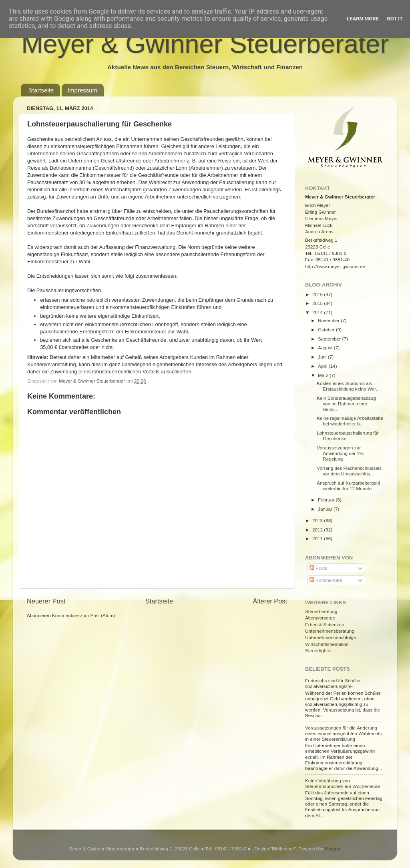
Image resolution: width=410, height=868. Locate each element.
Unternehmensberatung (330, 631)
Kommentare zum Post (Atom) (83, 615)
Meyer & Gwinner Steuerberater (205, 44)
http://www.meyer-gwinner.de (335, 266)
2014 (318, 312)
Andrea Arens (319, 232)
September (330, 339)
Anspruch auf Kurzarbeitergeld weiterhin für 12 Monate (348, 486)
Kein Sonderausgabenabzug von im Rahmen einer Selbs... (346, 404)
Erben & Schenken (325, 624)
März (324, 375)
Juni (323, 357)
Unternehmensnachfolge (331, 637)
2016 (318, 294)
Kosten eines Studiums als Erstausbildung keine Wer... (348, 386)
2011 (318, 538)
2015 (318, 303)
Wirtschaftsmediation (327, 644)
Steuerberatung (321, 611)
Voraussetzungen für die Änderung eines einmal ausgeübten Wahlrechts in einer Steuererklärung (343, 733)
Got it (395, 19)
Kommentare (326, 580)
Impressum (82, 90)
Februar (327, 500)
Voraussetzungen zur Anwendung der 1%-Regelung (341, 453)
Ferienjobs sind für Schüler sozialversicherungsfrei (333, 683)
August (326, 348)
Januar (326, 509)
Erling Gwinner (321, 212)
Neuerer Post (46, 601)
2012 (318, 530)
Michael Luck (319, 225)
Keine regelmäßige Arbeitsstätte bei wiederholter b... (350, 421)
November (329, 320)
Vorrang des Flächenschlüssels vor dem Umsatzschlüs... (349, 471)
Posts (318, 568)
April (323, 366)
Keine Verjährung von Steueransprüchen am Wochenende (343, 783)
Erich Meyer (318, 205)
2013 (318, 520)
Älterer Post (270, 601)
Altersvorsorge (320, 618)
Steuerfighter (319, 650)
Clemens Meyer (322, 218)
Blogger (332, 849)
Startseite (41, 90)
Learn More (363, 19)
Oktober (327, 330)
